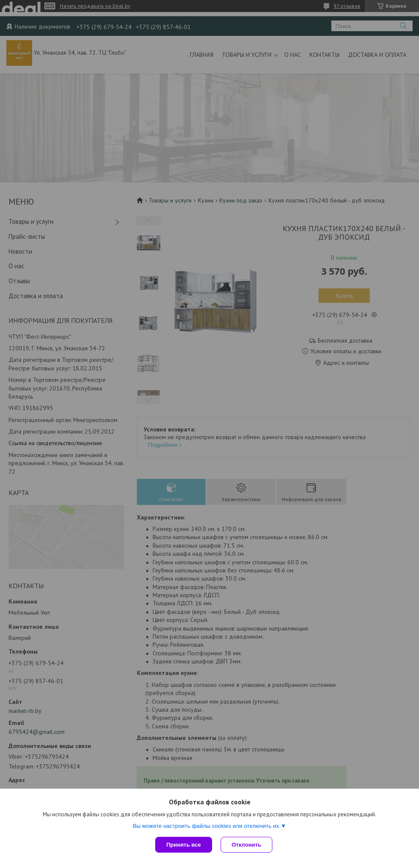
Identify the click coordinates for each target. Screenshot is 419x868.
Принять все (184, 845)
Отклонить (246, 845)
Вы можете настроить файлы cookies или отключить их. (207, 826)
